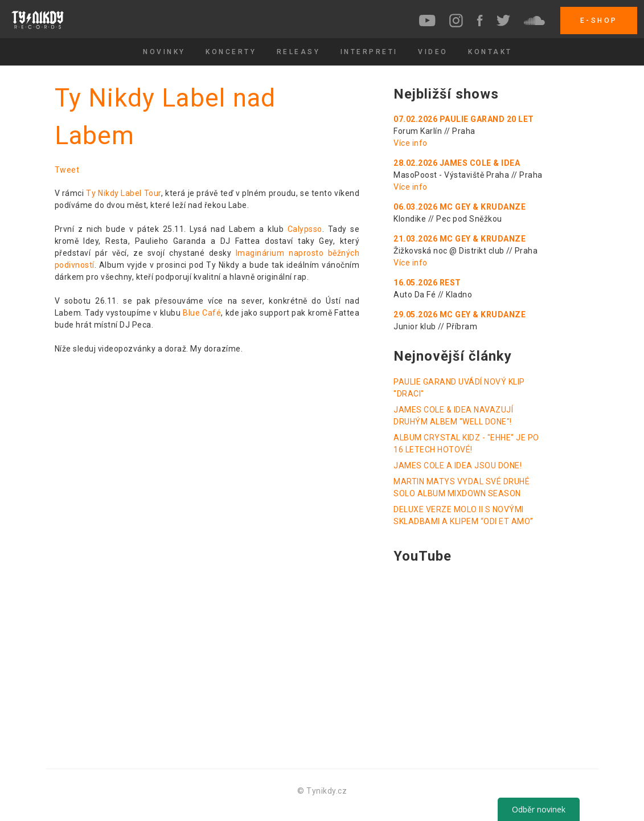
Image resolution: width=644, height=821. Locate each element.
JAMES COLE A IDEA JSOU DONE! (458, 465)
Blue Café (202, 313)
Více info (411, 143)
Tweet (67, 170)
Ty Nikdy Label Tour (124, 193)
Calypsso (305, 229)
